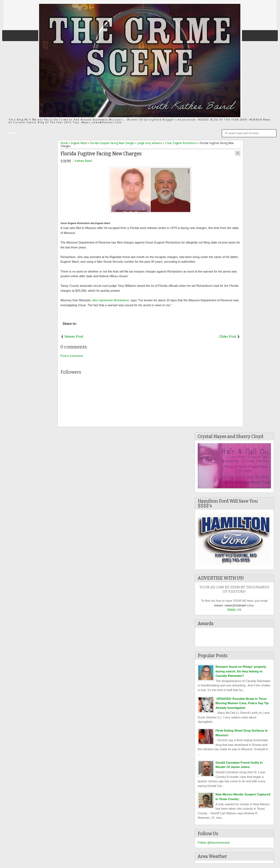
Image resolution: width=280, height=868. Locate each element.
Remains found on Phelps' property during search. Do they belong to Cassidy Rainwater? (241, 671)
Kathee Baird (83, 161)
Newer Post (74, 336)
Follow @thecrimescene (214, 843)
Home (12, 133)
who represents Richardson (110, 300)
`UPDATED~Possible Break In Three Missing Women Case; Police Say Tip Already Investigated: (242, 703)
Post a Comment (72, 356)
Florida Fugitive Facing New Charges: (101, 154)
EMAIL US (234, 610)
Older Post (228, 336)
